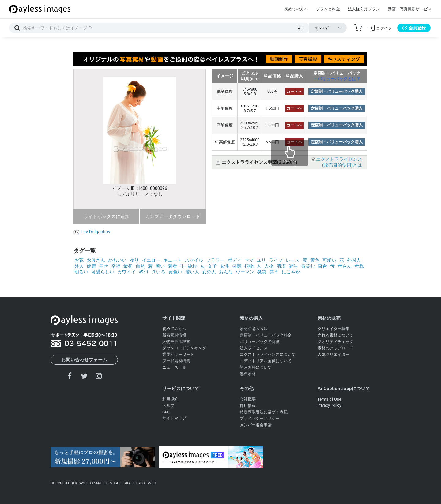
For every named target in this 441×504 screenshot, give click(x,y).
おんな (226, 272)
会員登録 (414, 28)
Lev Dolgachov (96, 232)
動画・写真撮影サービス (410, 9)
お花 (79, 260)
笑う (274, 272)
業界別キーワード (178, 354)
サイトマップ (174, 418)
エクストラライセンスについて (268, 354)
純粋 (192, 266)
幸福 (116, 266)
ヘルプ (168, 406)
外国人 (354, 260)
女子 (212, 266)
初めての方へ (296, 9)
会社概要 (248, 399)
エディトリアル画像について (266, 361)
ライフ (276, 260)
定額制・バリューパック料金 (266, 335)
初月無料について (256, 367)
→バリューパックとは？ (337, 79)
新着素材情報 (174, 335)
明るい (81, 272)
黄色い (175, 272)
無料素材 (248, 374)
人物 (269, 266)
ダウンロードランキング (184, 348)
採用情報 (248, 406)
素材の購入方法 (254, 329)
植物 (249, 266)
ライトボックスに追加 (107, 216)
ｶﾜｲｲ (144, 272)
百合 (322, 266)
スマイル (194, 260)
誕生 (293, 266)
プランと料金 (328, 9)
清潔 (281, 266)
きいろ (158, 272)
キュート (172, 260)
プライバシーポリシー (260, 418)
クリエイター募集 (334, 329)
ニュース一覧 (174, 367)
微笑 (262, 272)
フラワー (215, 260)
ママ (249, 260)
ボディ (234, 260)
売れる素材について (335, 335)
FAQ (166, 412)
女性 (224, 266)
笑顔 (237, 266)
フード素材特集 (176, 361)
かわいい (117, 260)
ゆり (134, 260)
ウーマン (245, 272)
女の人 (209, 272)
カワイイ (126, 272)
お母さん (96, 260)
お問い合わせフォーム (84, 360)
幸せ (104, 266)
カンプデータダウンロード (173, 216)
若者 (172, 266)
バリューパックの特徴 (260, 342)
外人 (79, 266)
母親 (359, 266)
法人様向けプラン (364, 9)
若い (160, 266)
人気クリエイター (334, 354)
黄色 (315, 260)
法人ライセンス (254, 348)
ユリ (261, 260)
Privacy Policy (329, 405)
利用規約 (170, 399)
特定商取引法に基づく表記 (264, 412)
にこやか (291, 272)
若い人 (192, 272)
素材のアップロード (335, 348)
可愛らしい (103, 272)
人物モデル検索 (176, 342)
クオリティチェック (335, 342)
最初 (128, 266)
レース (293, 260)
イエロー (151, 260)
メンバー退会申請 (256, 425)
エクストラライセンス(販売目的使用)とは (339, 162)
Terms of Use (329, 399)
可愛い (329, 260)
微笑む (308, 266)
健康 (91, 266)
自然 (140, 266)
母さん (345, 266)
